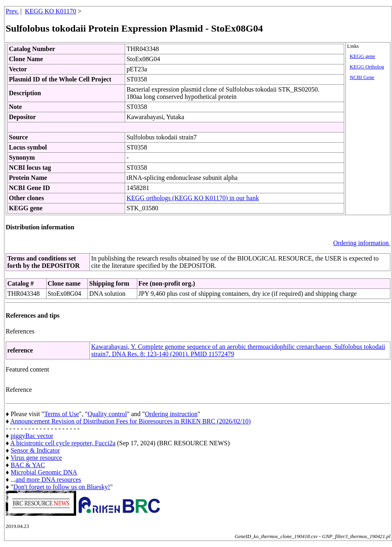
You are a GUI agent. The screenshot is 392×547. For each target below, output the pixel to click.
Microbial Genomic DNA (44, 472)
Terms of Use (62, 414)
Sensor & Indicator (35, 450)
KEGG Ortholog (367, 67)
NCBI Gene (362, 77)
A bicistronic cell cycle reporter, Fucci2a (63, 443)
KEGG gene (363, 56)
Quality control (107, 414)
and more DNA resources (48, 480)
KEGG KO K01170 (51, 11)
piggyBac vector (32, 436)
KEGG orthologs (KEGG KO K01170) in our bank (193, 198)
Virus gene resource (36, 458)
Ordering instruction (171, 414)
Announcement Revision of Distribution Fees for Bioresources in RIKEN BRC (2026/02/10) (130, 421)
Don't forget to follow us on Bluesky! (62, 487)
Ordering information (362, 243)
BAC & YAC (28, 465)
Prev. (12, 11)
